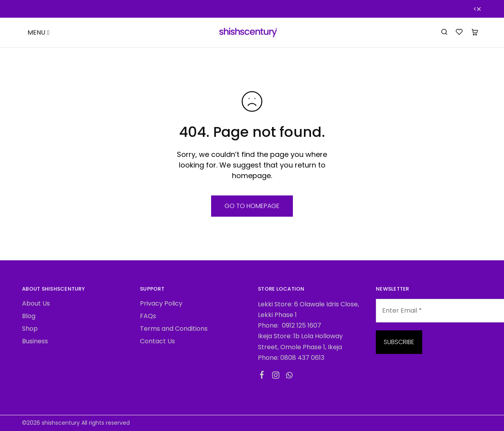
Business (35, 341)
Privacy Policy (161, 303)
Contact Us (157, 341)
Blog (29, 316)
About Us (36, 303)
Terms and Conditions (174, 329)
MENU (39, 32)
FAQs (148, 316)
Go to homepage (252, 206)
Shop (30, 329)
